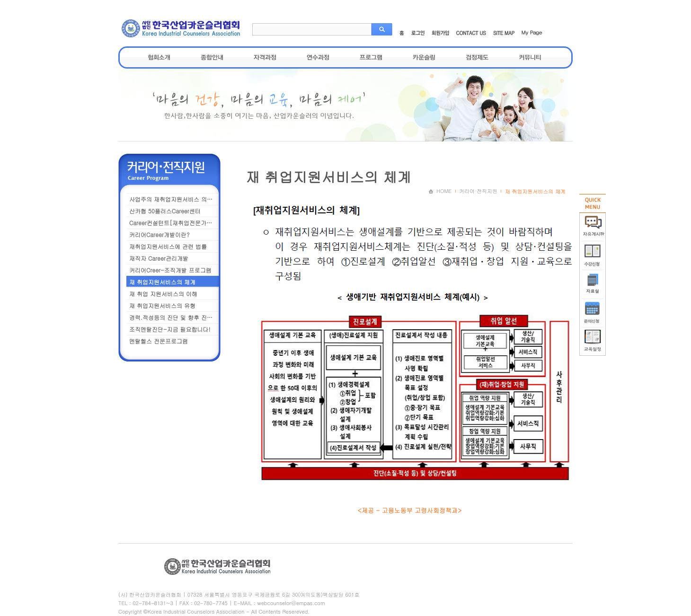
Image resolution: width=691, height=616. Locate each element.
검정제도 (477, 57)
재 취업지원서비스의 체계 (162, 282)
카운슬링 (424, 57)
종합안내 (212, 57)
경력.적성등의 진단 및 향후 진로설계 (175, 317)
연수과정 (318, 57)
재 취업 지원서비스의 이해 (163, 294)
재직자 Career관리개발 (159, 258)
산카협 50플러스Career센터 (165, 211)
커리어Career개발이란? (159, 234)
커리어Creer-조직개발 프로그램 (170, 270)
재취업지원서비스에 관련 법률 (168, 246)
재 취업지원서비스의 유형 (162, 305)
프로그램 (371, 57)
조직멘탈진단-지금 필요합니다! (170, 329)
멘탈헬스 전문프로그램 (159, 341)
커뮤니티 (530, 57)
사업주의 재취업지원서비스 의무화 (174, 199)
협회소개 (159, 57)
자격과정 (265, 57)
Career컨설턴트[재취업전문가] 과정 (175, 223)
